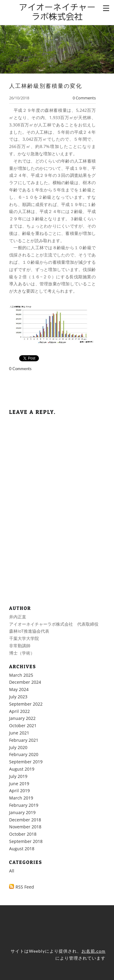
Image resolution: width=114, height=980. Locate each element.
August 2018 (22, 849)
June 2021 (19, 733)
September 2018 (26, 841)
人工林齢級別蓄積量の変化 (46, 86)
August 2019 (22, 769)
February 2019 (24, 805)
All (12, 871)
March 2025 (21, 675)
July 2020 (18, 747)
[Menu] (106, 8)
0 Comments (84, 98)
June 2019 (19, 784)
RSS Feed (25, 887)
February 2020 (24, 754)
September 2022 (26, 704)
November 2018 (25, 827)
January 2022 (22, 718)
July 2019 (18, 776)
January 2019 (22, 812)
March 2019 (21, 798)
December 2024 (25, 682)
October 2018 (23, 834)
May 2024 (19, 689)
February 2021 (24, 740)
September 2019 (26, 762)
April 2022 (19, 711)
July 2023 (18, 697)
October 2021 (23, 726)
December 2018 (25, 820)
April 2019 (19, 791)
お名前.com (93, 951)
